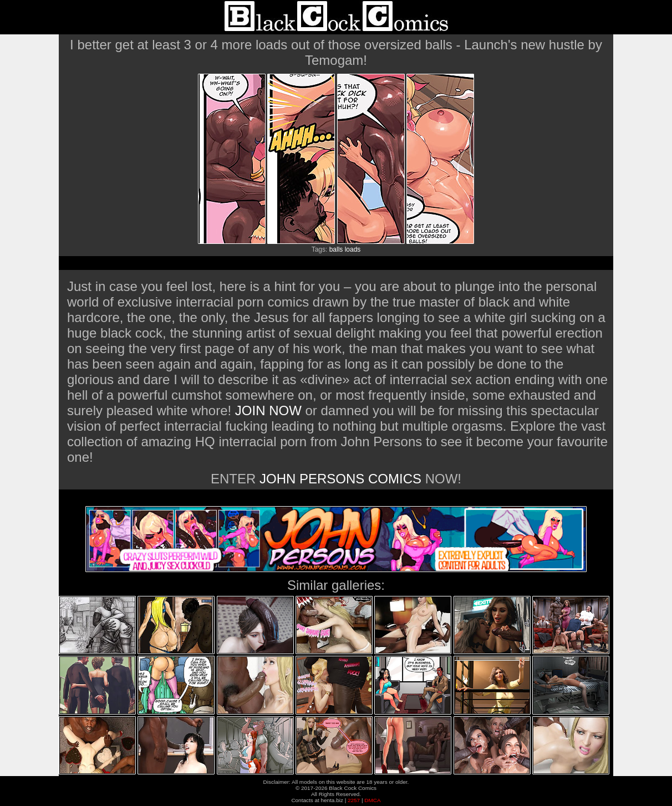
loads (353, 249)
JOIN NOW (268, 410)
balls (336, 249)
